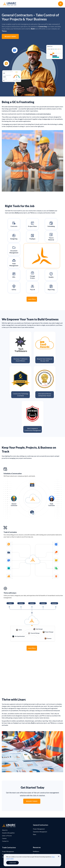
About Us (5, 830)
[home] (9, 4)
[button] (61, 4)
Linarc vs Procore (7, 836)
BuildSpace (36, 851)
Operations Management (40, 832)
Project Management (39, 829)
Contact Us (5, 841)
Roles (35, 834)
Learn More (32, 299)
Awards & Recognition (8, 833)
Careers (4, 838)
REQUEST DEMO (10, 36)
